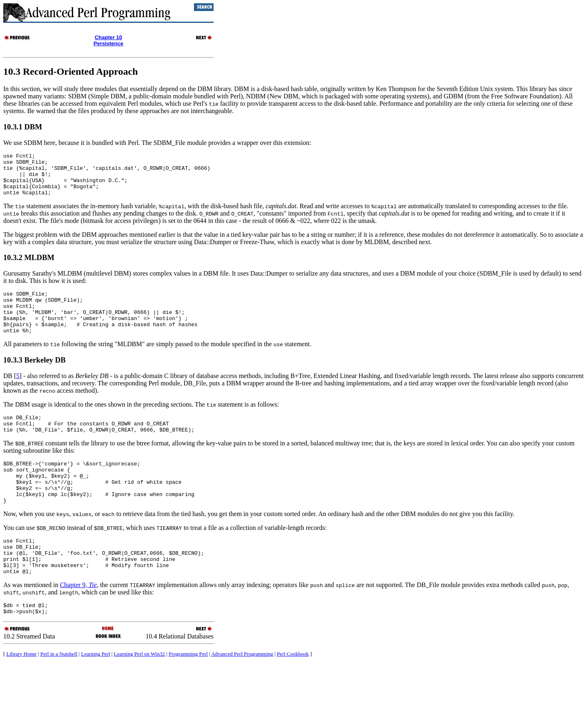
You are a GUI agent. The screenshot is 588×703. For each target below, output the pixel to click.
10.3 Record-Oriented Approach (71, 71)
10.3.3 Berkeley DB (35, 377)
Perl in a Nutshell (59, 693)
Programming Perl (188, 693)
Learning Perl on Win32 (139, 693)
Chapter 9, (78, 622)
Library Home (22, 693)
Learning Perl (95, 693)
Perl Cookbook (293, 693)
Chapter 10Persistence (108, 40)
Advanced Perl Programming (242, 693)
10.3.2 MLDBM (29, 266)
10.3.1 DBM (23, 127)
